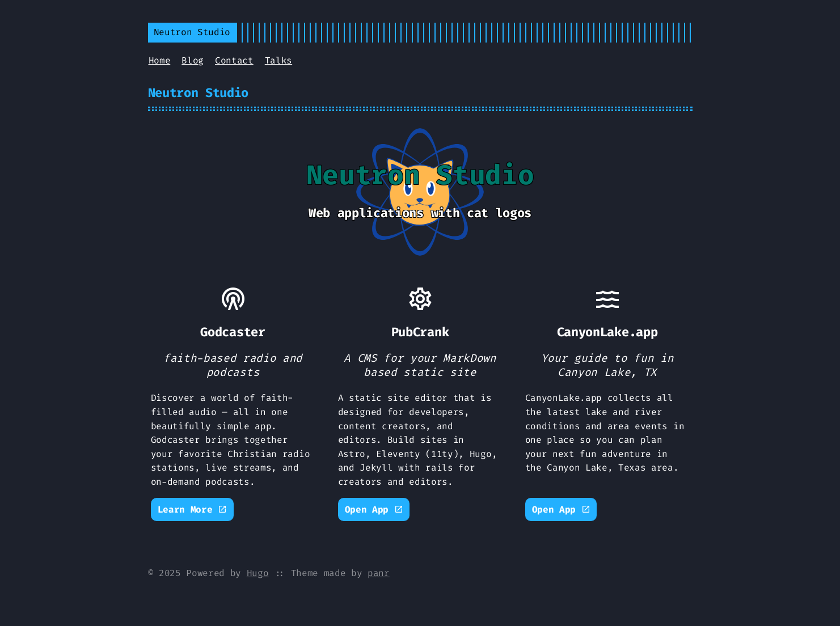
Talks (278, 60)
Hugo (258, 573)
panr (379, 573)
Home (160, 60)
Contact (234, 60)
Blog (193, 60)
